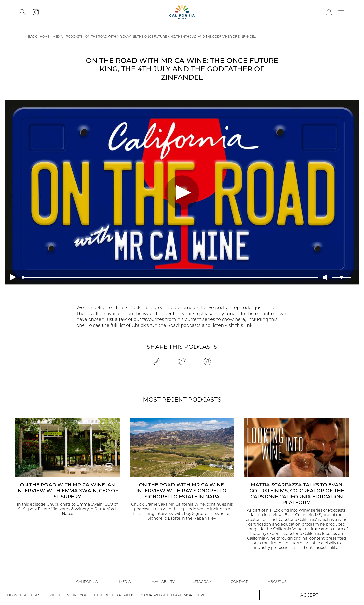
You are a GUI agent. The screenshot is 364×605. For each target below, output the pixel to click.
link (248, 325)
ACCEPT (309, 595)
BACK (32, 37)
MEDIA (58, 37)
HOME (45, 37)
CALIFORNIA (87, 582)
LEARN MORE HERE (188, 595)
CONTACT (239, 582)
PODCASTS (74, 37)
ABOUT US (277, 582)
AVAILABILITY (163, 582)
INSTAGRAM (201, 582)
